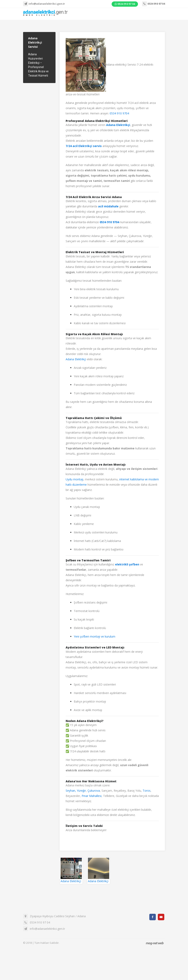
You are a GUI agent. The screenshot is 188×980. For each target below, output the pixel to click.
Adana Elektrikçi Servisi (35, 42)
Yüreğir (81, 791)
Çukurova (94, 791)
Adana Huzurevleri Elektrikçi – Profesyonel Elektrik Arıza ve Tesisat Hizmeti (38, 65)
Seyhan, (71, 791)
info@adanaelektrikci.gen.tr (44, 4)
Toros (147, 791)
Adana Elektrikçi (76, 359)
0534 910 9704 (119, 113)
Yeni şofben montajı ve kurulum (95, 636)
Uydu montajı (74, 479)
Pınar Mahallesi (92, 796)
